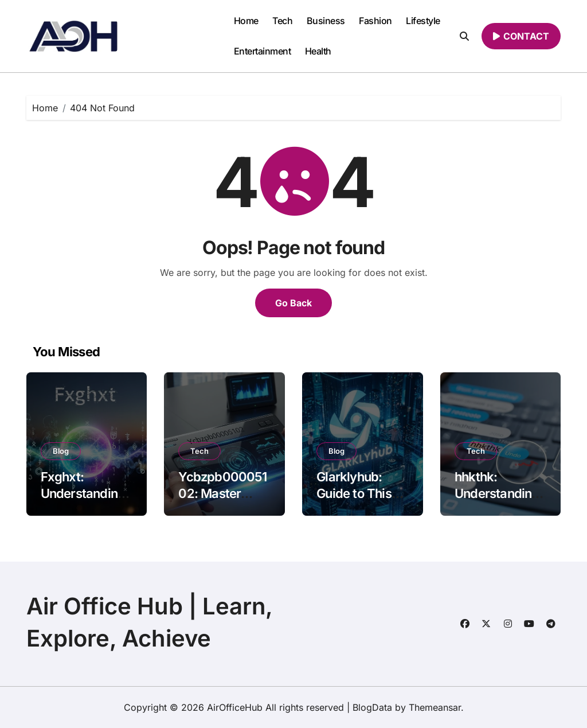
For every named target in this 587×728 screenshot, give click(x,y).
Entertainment (263, 51)
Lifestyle (423, 21)
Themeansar (435, 707)
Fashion (375, 21)
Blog (61, 451)
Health (318, 51)
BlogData (372, 707)
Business (326, 21)
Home (246, 21)
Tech (282, 21)
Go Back (293, 303)
